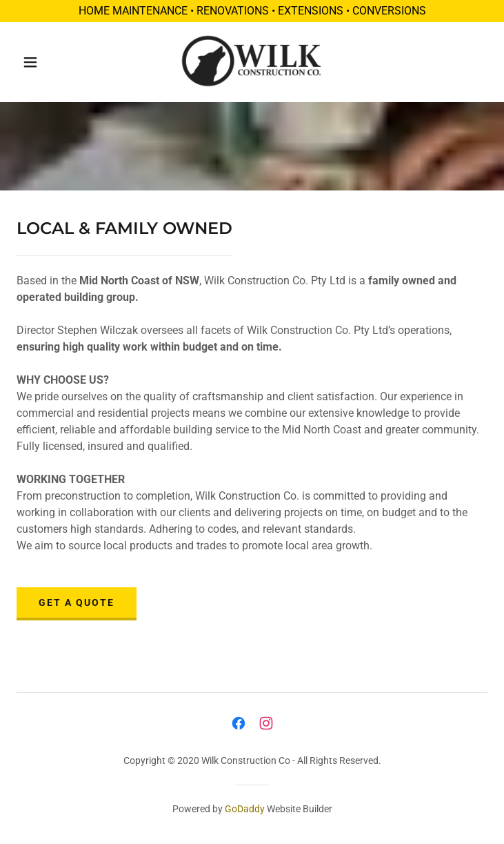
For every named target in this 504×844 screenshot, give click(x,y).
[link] (252, 62)
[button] (40, 62)
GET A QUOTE (77, 602)
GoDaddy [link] (245, 809)
